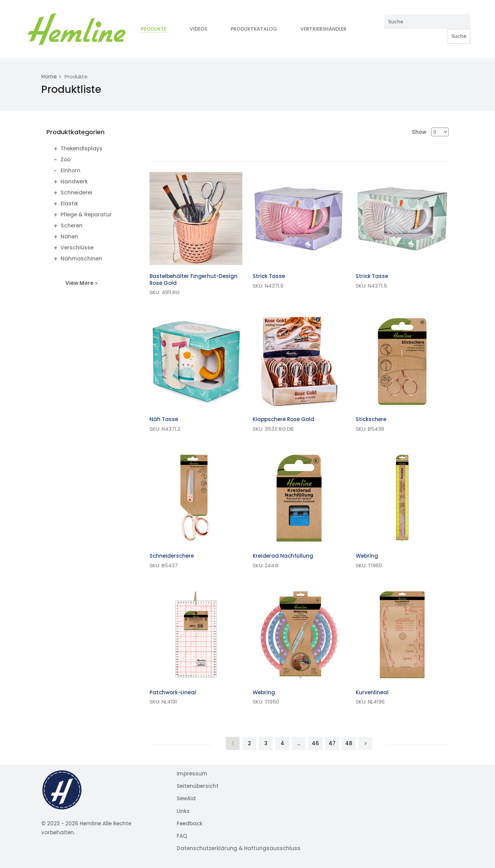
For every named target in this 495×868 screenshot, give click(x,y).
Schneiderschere (172, 556)
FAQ (182, 836)
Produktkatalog (254, 29)
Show (419, 132)
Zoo (65, 159)
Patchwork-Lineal (173, 692)
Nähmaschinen (81, 259)
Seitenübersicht (198, 786)
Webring (367, 556)
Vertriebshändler (324, 29)
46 (315, 743)
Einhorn (70, 170)
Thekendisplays (81, 148)
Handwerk (74, 181)
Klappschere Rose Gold (283, 419)
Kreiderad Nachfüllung (283, 556)
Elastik (69, 203)
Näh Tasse (164, 419)
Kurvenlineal (372, 692)
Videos (199, 29)
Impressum (192, 774)
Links (183, 811)
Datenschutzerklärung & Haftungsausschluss (239, 848)
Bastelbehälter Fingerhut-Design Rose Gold (194, 280)
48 (349, 743)
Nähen (69, 237)
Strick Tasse (269, 276)
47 (332, 743)
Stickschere (371, 419)
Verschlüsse (77, 248)
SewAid (186, 798)
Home (49, 77)
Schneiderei (76, 192)
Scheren (71, 226)
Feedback (190, 823)
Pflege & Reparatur (86, 215)
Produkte (154, 29)
